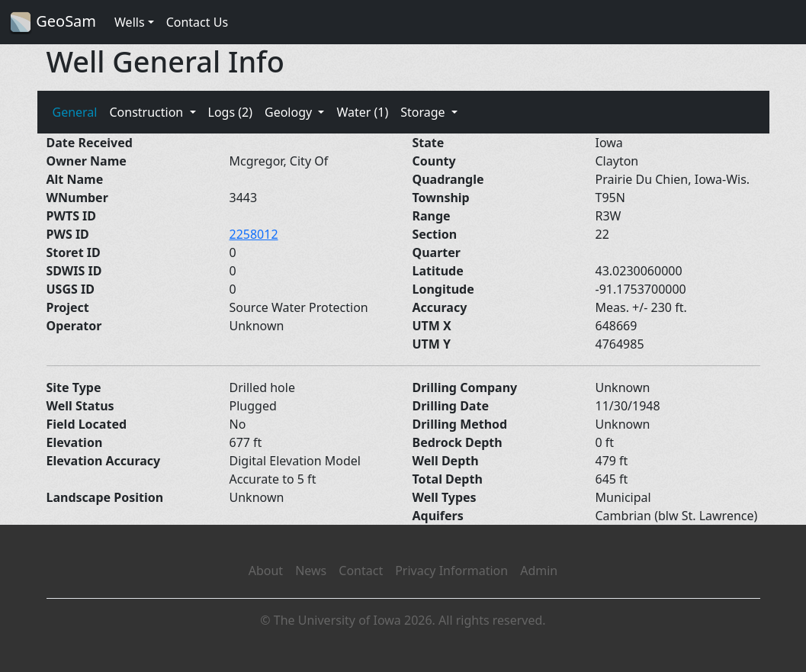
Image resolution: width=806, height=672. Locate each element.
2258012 (254, 234)
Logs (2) (230, 112)
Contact (361, 571)
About (266, 571)
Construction (148, 112)
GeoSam (53, 23)
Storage (424, 112)
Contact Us (197, 22)
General (75, 112)
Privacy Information (451, 571)
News (311, 571)
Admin (539, 571)
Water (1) (362, 112)
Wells (130, 22)
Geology (290, 112)
